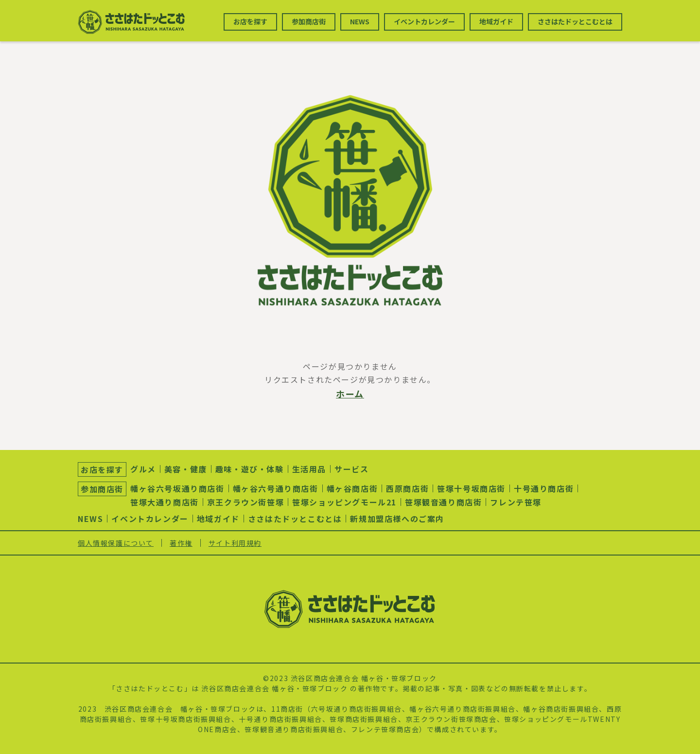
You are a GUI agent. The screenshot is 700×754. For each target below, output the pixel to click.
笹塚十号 (155, 719)
